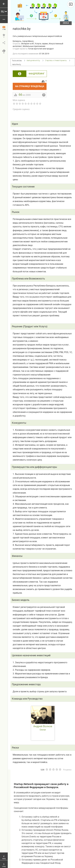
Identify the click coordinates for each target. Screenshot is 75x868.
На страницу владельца (31, 85)
